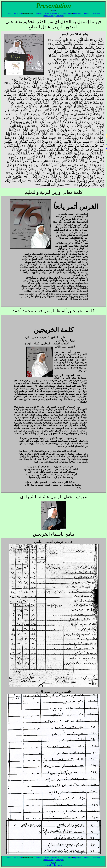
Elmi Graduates (65, 13)
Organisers (77, 13)
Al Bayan (59, 16)
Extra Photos (49, 16)
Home (9, 13)
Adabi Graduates (51, 13)
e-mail (48, 865)
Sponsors (87, 13)
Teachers (39, 13)
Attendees (96, 13)
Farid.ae (58, 865)
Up (53, 10)
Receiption (18, 13)
